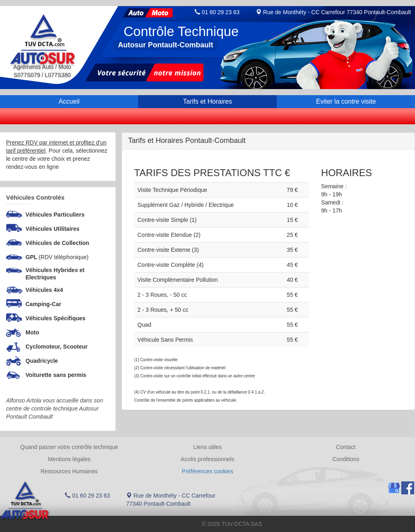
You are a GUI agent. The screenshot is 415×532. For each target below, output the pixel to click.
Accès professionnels (207, 459)
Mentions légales (69, 459)
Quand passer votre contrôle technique (69, 447)
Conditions (346, 459)
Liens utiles (207, 447)
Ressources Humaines (69, 471)
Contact (346, 447)
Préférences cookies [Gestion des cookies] (208, 471)
